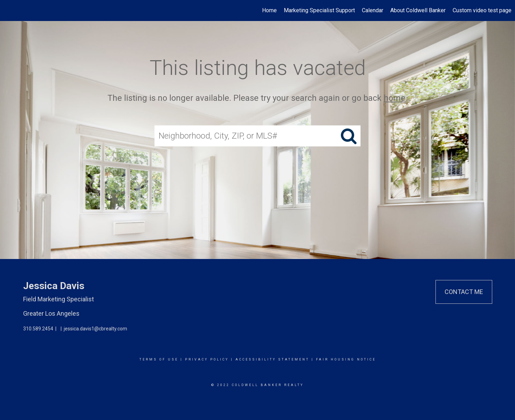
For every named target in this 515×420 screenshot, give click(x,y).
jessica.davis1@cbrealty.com (95, 329)
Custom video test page (482, 10)
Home (269, 10)
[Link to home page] (9, 10)
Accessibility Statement (272, 359)
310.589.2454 (38, 329)
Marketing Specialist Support (319, 10)
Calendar (373, 10)
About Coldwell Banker (418, 10)
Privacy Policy (207, 359)
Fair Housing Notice (346, 359)
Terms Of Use (159, 359)
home (394, 98)
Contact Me (464, 292)
